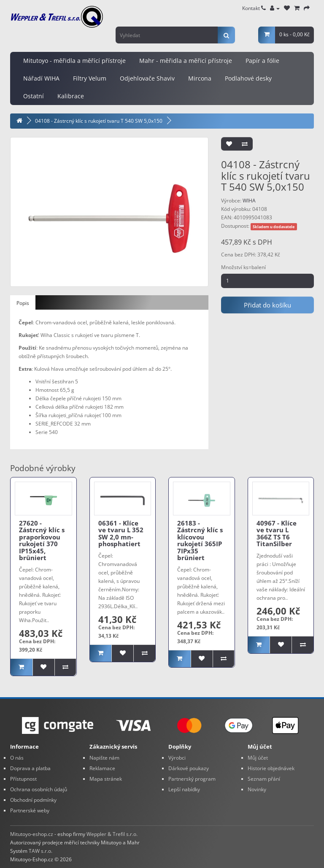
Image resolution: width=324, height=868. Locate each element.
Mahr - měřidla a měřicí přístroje (186, 61)
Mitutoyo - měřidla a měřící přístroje (74, 61)
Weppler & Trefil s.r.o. (112, 834)
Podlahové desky (248, 78)
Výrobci (177, 758)
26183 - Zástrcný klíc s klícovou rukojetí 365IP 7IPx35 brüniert (200, 540)
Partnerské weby (30, 810)
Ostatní (34, 96)
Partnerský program (192, 779)
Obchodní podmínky (33, 800)
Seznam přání (264, 779)
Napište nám (104, 758)
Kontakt (254, 8)
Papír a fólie (262, 61)
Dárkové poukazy (189, 768)
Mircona (200, 78)
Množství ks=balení (243, 267)
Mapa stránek (106, 779)
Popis (23, 303)
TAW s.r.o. (40, 851)
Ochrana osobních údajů (39, 789)
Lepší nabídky (184, 789)
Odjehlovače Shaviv (147, 78)
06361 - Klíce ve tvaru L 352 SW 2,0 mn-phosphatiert (121, 534)
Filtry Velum (90, 78)
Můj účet (258, 758)
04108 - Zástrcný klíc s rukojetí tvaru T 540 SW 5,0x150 (99, 121)
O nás (17, 758)
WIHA (249, 201)
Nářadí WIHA (41, 78)
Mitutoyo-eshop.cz (32, 834)
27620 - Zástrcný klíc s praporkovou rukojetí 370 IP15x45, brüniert (42, 540)
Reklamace (102, 768)
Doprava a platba (30, 768)
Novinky (257, 789)
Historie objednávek (271, 768)
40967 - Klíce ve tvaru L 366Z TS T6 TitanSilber (277, 534)
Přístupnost (23, 779)
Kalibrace (71, 96)
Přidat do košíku (267, 305)
